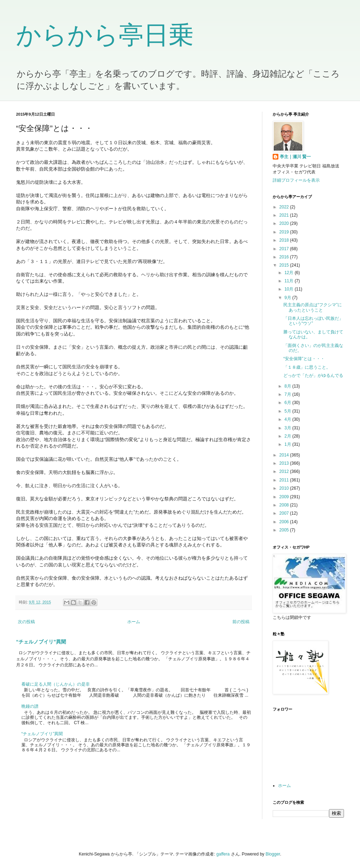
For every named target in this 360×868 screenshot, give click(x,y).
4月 (288, 419)
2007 (285, 513)
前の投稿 (241, 622)
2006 (285, 522)
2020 (285, 223)
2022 (285, 207)
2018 (285, 240)
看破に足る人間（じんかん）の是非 (56, 684)
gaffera (223, 854)
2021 (285, 215)
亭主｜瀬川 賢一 (295, 157)
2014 (285, 455)
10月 (290, 289)
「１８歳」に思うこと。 (307, 367)
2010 (285, 488)
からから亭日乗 (105, 35)
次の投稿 (26, 622)
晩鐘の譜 (30, 706)
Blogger (273, 854)
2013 (285, 463)
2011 (285, 480)
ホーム (134, 622)
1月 (288, 444)
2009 (285, 497)
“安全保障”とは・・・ (304, 359)
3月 (288, 428)
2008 (285, 505)
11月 (290, 281)
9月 (288, 298)
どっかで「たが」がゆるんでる (313, 375)
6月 (288, 403)
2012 (285, 471)
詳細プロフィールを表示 (296, 180)
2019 (285, 232)
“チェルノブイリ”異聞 (41, 642)
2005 (285, 530)
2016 (285, 257)
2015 (285, 265)
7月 (288, 394)
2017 (285, 249)
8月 (288, 386)
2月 (288, 436)
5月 (288, 411)
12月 (290, 273)
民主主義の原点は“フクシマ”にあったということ (313, 307)
